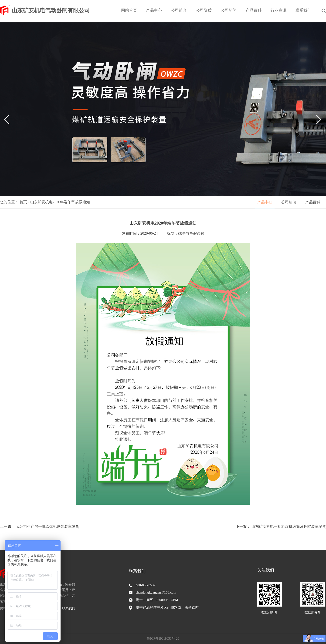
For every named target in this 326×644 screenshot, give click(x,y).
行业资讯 (278, 10)
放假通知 (197, 234)
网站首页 (129, 10)
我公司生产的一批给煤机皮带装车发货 (48, 526)
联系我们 (303, 10)
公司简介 (179, 10)
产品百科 (254, 10)
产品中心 (154, 10)
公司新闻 (229, 10)
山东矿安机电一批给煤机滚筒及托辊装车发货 (289, 526)
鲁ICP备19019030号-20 (163, 639)
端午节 (184, 234)
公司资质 (204, 10)
